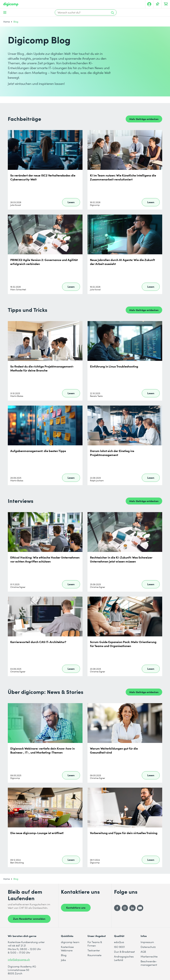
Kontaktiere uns (76, 907)
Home (7, 22)
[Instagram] (125, 908)
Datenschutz (148, 947)
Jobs (63, 960)
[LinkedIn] (132, 908)
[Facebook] (117, 908)
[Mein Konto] (149, 4)
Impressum (147, 942)
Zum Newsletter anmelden (29, 919)
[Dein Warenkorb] (166, 4)
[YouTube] (140, 908)
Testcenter (94, 950)
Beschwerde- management (149, 963)
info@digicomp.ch (19, 959)
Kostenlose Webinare (67, 949)
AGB (143, 952)
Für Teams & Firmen (95, 944)
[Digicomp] (11, 4)
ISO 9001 (119, 947)
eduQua (119, 942)
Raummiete (94, 955)
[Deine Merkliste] (158, 4)
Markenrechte (149, 956)
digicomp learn (70, 942)
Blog (64, 955)
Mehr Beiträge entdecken (144, 119)
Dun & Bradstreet (124, 952)
